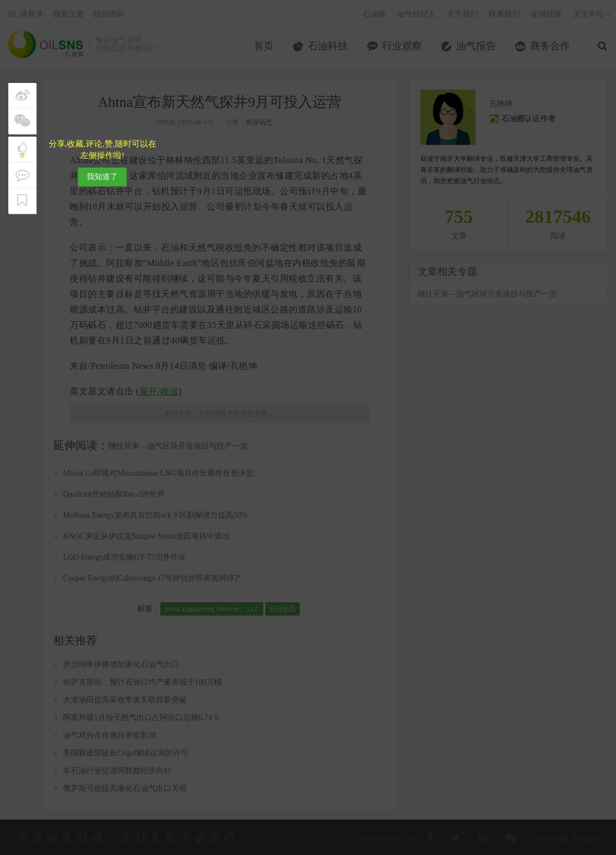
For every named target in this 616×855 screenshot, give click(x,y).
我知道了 (102, 177)
